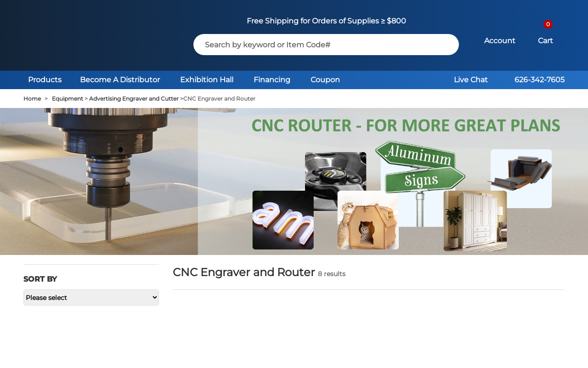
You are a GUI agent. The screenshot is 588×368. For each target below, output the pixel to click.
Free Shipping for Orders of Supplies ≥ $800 (326, 21)
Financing (272, 80)
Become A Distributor (120, 80)
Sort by (40, 279)
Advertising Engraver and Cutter (134, 99)
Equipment (68, 99)
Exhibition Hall (207, 80)
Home (32, 99)
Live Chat (471, 80)
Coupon (325, 80)
